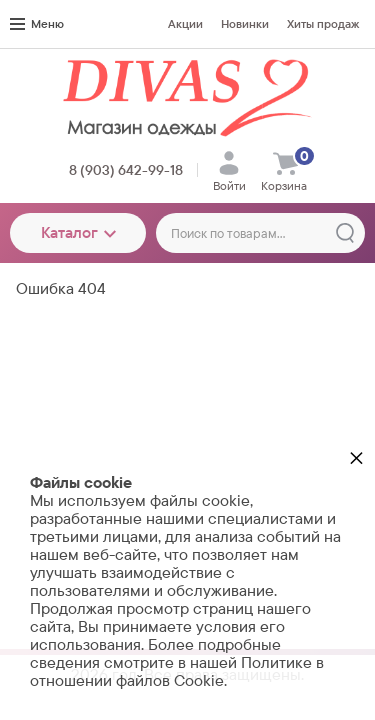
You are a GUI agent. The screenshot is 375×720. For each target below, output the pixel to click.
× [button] (356, 457)
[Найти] (345, 233)
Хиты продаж (323, 24)
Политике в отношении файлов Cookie (177, 671)
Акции (185, 24)
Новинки (245, 24)
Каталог (78, 232)
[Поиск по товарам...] (260, 233)
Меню (37, 24)
